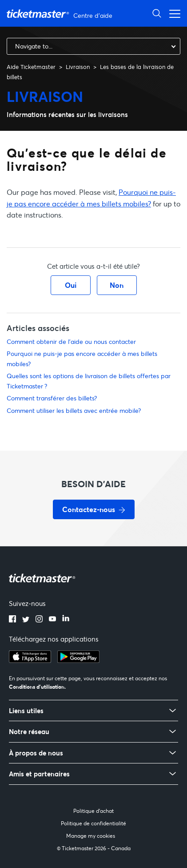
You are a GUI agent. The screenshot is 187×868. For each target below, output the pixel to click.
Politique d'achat (93, 811)
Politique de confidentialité (93, 823)
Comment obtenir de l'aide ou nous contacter (71, 341)
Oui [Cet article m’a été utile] (71, 285)
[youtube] (52, 620)
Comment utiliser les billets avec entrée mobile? (74, 410)
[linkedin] (66, 620)
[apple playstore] (30, 660)
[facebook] (12, 620)
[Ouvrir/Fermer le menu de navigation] (172, 13)
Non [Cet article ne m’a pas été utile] (117, 285)
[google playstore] (78, 660)
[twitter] (26, 620)
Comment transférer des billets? (52, 398)
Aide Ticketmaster (31, 67)
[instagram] (39, 620)
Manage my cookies (91, 836)
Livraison (78, 67)
